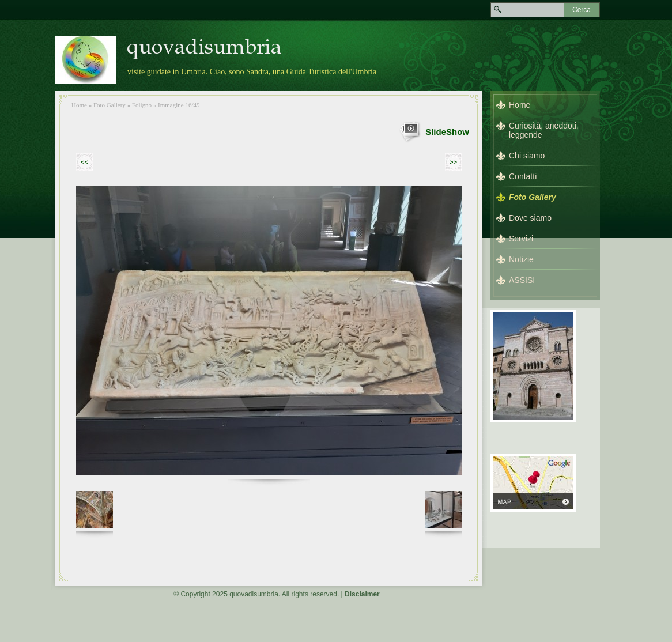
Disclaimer (362, 594)
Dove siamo (530, 218)
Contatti (523, 176)
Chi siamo (527, 156)
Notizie (521, 259)
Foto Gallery (110, 105)
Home (79, 105)
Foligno (142, 105)
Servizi (521, 239)
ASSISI (522, 280)
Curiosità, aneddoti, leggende (544, 130)
